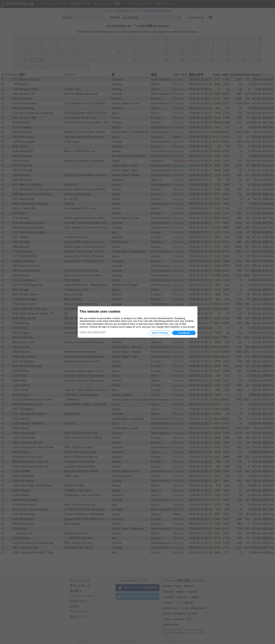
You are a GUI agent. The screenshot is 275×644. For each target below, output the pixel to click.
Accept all (184, 333)
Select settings (160, 333)
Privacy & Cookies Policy (93, 332)
